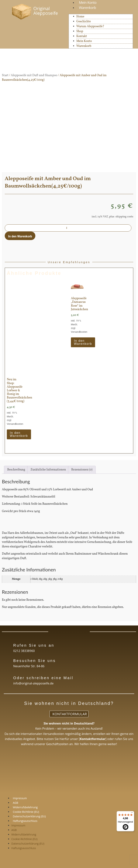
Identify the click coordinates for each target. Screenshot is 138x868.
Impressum (20, 798)
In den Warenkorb (20, 236)
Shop (80, 31)
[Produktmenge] (68, 228)
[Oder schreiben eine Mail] (7, 677)
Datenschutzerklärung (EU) (29, 816)
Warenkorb (88, 8)
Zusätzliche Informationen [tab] (48, 470)
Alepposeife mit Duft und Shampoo (34, 75)
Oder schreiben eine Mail (43, 678)
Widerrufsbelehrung (25, 807)
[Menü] (132, 813)
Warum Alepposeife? (90, 26)
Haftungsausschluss (25, 821)
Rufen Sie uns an (34, 645)
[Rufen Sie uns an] (7, 645)
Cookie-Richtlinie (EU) (26, 812)
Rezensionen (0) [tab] (82, 470)
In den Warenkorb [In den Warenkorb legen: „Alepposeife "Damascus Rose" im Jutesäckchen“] (83, 342)
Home (80, 17)
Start (5, 75)
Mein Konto (84, 41)
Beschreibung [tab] (16, 470)
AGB (16, 803)
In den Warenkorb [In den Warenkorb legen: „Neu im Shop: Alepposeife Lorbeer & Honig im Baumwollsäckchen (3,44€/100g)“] (19, 434)
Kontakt (82, 36)
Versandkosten (79, 332)
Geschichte (84, 22)
